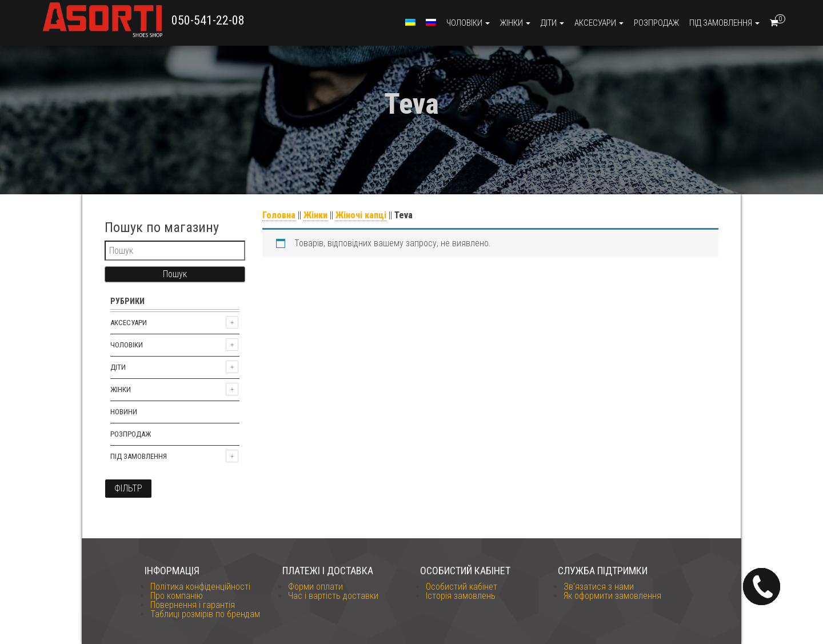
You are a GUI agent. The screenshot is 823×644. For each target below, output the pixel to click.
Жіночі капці (361, 215)
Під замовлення (724, 23)
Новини (124, 412)
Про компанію (177, 596)
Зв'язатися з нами (599, 587)
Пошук (175, 274)
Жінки (515, 23)
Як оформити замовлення (612, 596)
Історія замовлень (461, 596)
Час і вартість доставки (333, 596)
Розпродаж (656, 23)
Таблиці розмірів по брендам (205, 614)
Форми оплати (315, 587)
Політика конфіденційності (200, 587)
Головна (279, 215)
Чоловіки (468, 23)
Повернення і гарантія (193, 605)
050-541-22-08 (208, 20)
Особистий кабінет (462, 587)
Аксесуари (599, 23)
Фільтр (128, 488)
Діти (552, 23)
